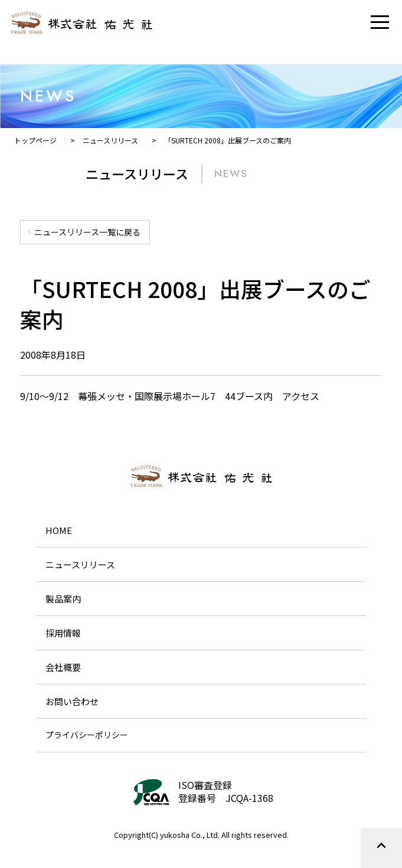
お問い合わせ (72, 701)
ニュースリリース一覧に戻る (83, 232)
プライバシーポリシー (87, 735)
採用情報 (63, 633)
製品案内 (63, 599)
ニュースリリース (80, 564)
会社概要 (63, 667)
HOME (59, 530)
